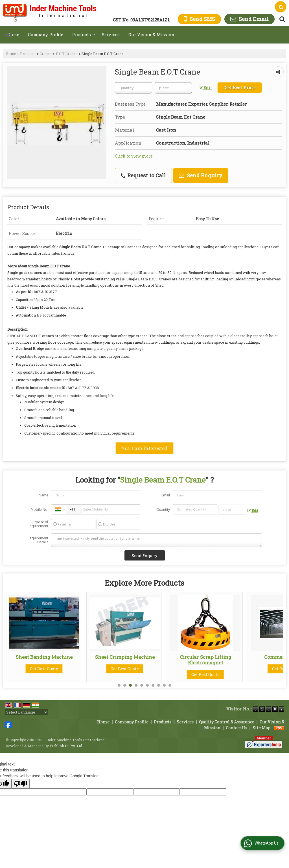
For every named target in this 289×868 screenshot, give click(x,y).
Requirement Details (38, 540)
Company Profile (46, 34)
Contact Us (237, 728)
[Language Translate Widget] (27, 712)
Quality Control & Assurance (227, 722)
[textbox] (173, 88)
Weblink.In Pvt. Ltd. (66, 746)
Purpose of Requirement (38, 524)
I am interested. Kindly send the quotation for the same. (156, 540)
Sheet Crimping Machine (206, 657)
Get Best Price (240, 88)
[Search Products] (282, 19)
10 (170, 685)
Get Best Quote (44, 674)
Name (43, 495)
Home (13, 34)
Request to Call (143, 175)
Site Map (261, 728)
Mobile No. (40, 510)
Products (84, 34)
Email (166, 495)
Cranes (46, 54)
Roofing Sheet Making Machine (44, 660)
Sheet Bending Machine (125, 657)
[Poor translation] (21, 784)
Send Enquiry (201, 175)
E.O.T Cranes (67, 54)
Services (111, 34)
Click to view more (134, 156)
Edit (205, 88)
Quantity (163, 510)
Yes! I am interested (144, 448)
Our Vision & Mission (151, 34)
